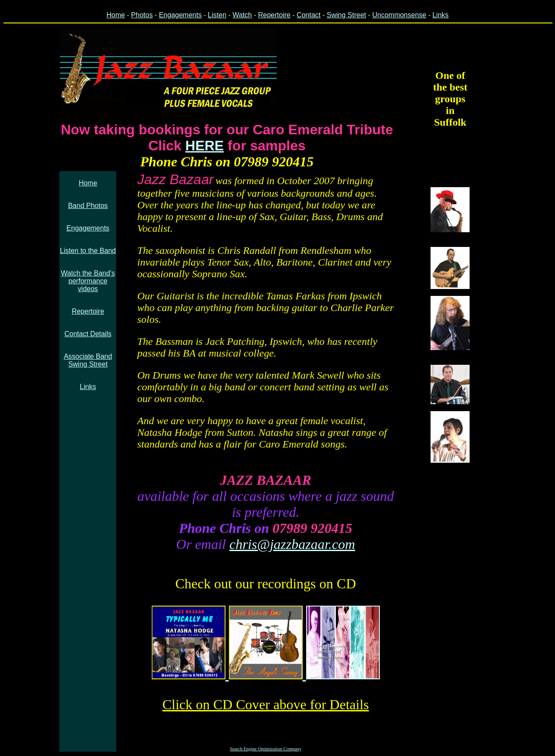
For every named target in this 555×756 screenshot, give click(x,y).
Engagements (180, 15)
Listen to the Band (88, 251)
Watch (242, 15)
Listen (217, 15)
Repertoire (274, 15)
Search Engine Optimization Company (266, 749)
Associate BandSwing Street (88, 360)
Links (440, 15)
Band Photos (88, 206)
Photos (142, 15)
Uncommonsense (399, 15)
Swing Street (347, 15)
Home (116, 15)
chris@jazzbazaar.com (292, 544)
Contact (309, 15)
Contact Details (88, 334)
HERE (204, 146)
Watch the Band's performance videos (88, 281)
